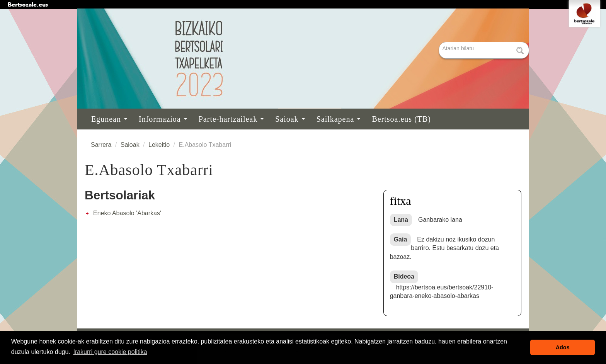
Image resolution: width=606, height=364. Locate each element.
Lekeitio (159, 145)
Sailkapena (339, 119)
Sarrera (101, 145)
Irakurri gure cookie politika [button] (110, 352)
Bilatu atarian (440, 42)
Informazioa (163, 119)
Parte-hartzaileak (231, 119)
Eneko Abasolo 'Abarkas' (127, 213)
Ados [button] (563, 347)
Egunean (109, 119)
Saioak (290, 119)
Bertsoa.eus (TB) (401, 119)
